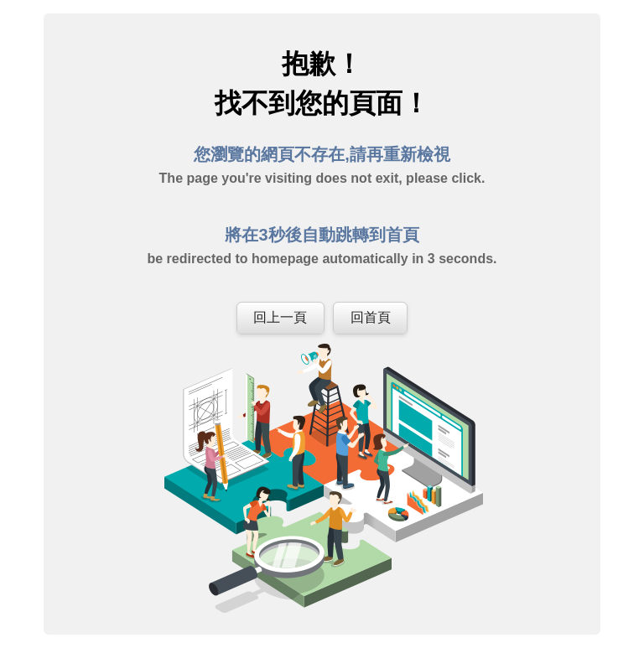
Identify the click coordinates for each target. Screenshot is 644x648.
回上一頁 (280, 317)
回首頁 (371, 317)
